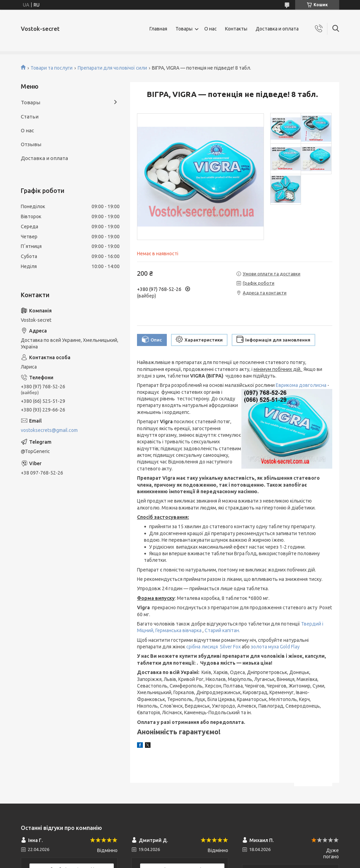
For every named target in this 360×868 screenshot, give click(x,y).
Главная (158, 29)
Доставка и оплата (277, 29)
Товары (184, 29)
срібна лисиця (203, 647)
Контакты (236, 29)
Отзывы (31, 144)
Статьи (30, 117)
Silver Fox (230, 647)
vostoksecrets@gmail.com (49, 430)
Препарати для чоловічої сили (112, 68)
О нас (211, 29)
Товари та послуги (52, 68)
